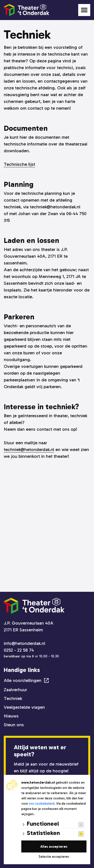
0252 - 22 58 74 (19, 650)
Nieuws (11, 716)
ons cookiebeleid (42, 804)
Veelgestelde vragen (24, 707)
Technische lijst (19, 164)
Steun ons (14, 725)
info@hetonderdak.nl (24, 643)
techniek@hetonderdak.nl (29, 450)
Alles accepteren (54, 847)
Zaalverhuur (15, 690)
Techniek (13, 698)
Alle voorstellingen (23, 680)
